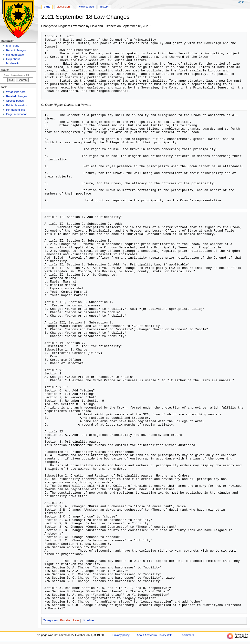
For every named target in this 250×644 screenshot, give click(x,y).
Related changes (17, 96)
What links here (16, 92)
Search (5, 70)
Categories (50, 620)
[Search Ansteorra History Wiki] (18, 75)
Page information (17, 114)
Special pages (15, 101)
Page (47, 7)
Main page (13, 46)
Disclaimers (187, 635)
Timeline (88, 620)
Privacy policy (121, 635)
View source (86, 7)
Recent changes (16, 50)
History (104, 7)
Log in (241, 2)
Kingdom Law (69, 620)
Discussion (63, 7)
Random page (15, 55)
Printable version (16, 105)
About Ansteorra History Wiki (154, 635)
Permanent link (15, 110)
